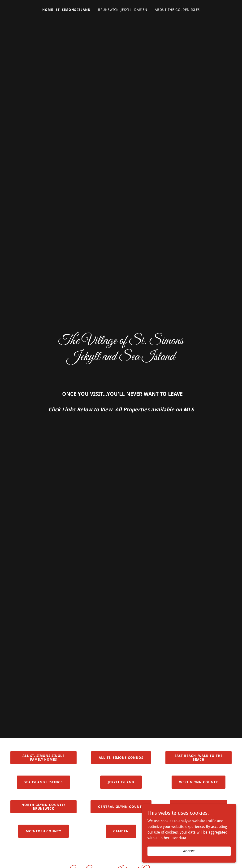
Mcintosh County (43, 831)
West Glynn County (199, 782)
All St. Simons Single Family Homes (44, 758)
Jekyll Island (121, 782)
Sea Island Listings (43, 782)
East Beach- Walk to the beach (199, 758)
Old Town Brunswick (199, 807)
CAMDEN (121, 831)
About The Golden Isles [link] (177, 10)
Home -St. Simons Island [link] (66, 10)
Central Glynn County (121, 807)
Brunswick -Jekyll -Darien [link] (123, 10)
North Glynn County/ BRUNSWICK (43, 807)
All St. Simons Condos (121, 758)
